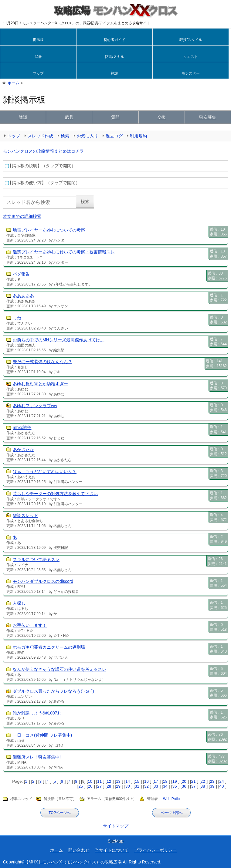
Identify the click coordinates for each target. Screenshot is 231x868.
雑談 (23, 117)
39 (212, 786)
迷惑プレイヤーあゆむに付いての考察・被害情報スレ (64, 252)
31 (137, 786)
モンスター (191, 73)
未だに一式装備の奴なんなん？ (42, 362)
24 (221, 781)
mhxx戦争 (22, 427)
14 (128, 781)
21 (194, 781)
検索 (65, 136)
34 (165, 786)
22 (203, 781)
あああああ (23, 296)
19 (175, 781)
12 (109, 781)
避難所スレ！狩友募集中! (37, 757)
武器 (38, 57)
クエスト (191, 57)
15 (137, 781)
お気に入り (87, 136)
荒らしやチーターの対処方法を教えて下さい (55, 494)
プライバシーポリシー (155, 850)
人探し (19, 603)
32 (146, 786)
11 (99, 781)
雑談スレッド (25, 515)
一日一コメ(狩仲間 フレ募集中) (42, 735)
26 (90, 786)
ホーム (56, 850)
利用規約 (138, 136)
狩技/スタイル (191, 40)
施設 (114, 73)
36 (184, 786)
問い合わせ (79, 850)
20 (184, 781)
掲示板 (38, 40)
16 (146, 781)
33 (156, 786)
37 (194, 786)
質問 (115, 117)
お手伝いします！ (30, 625)
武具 (69, 117)
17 (156, 781)
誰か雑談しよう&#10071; (37, 713)
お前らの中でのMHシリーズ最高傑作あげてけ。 (59, 340)
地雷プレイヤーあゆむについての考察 (49, 230)
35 (175, 786)
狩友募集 (208, 117)
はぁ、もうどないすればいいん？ (45, 471)
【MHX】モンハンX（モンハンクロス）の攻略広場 (73, 862)
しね (17, 318)
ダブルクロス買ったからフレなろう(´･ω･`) (53, 691)
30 (128, 786)
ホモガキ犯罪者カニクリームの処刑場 (49, 647)
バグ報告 (21, 274)
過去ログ (114, 136)
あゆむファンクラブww (35, 406)
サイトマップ (116, 826)
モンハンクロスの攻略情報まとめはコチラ (43, 151)
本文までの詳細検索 (22, 216)
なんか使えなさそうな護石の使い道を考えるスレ (59, 669)
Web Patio (171, 799)
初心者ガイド (114, 40)
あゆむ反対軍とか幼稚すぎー (40, 384)
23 (212, 781)
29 (118, 786)
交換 (161, 117)
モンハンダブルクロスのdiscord (43, 581)
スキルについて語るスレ (36, 559)
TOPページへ (59, 813)
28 (109, 786)
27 (99, 786)
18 (165, 781)
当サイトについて (112, 850)
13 (118, 781)
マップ (38, 73)
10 (90, 781)
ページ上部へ (172, 813)
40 (221, 786)
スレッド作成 (40, 136)
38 (203, 786)
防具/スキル (115, 57)
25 (81, 786)
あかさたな (23, 450)
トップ (14, 136)
